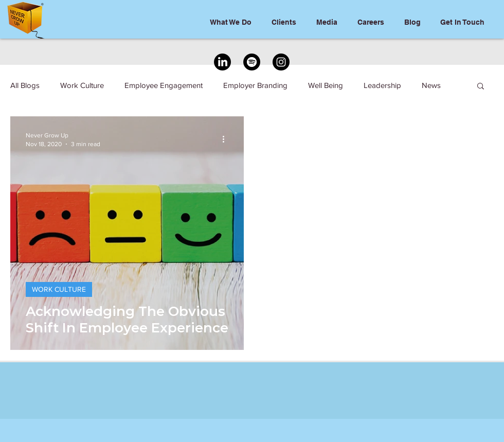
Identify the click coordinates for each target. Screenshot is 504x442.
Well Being (326, 85)
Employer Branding (255, 85)
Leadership (382, 85)
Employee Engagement (164, 85)
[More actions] (227, 139)
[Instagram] (281, 62)
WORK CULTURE (59, 289)
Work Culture (82, 85)
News (431, 85)
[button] (481, 87)
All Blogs (25, 85)
